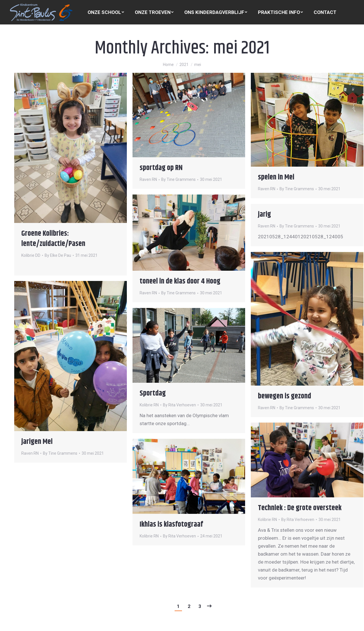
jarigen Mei (37, 442)
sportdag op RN (161, 168)
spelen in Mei (276, 177)
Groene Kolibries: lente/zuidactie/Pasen (53, 239)
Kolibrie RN (149, 405)
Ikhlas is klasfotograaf (171, 525)
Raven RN (148, 179)
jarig (264, 215)
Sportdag (153, 393)
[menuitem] (106, 12)
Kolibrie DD (31, 255)
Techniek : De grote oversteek (300, 508)
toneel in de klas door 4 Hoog (180, 281)
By (58, 255)
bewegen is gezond (285, 396)
